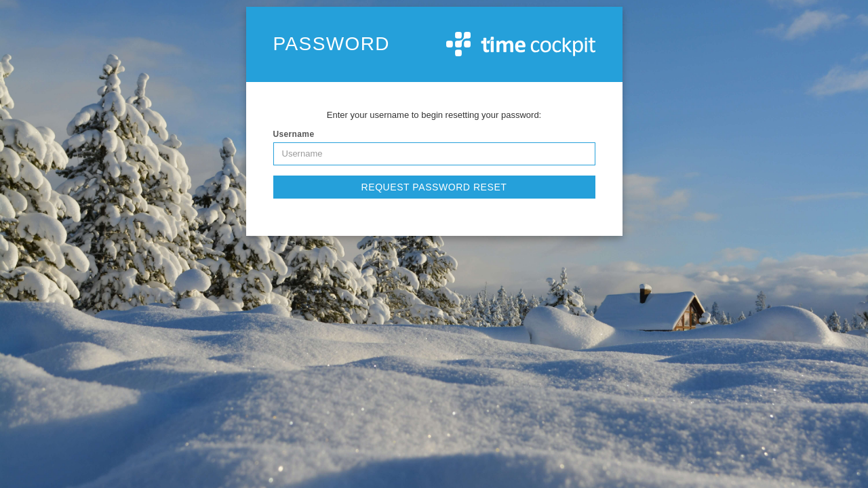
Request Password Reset (434, 187)
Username (294, 134)
